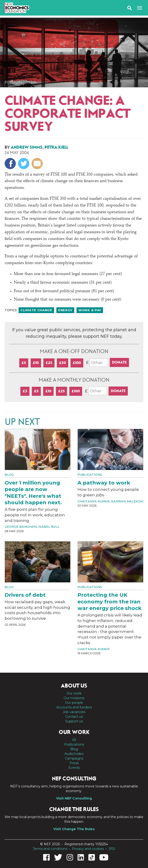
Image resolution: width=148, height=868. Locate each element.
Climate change (36, 310)
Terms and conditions (50, 849)
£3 (25, 391)
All (74, 740)
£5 (24, 363)
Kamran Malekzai (127, 501)
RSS (112, 849)
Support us (74, 721)
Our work (74, 693)
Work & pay (90, 310)
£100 (77, 363)
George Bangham (21, 527)
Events (74, 768)
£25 (49, 363)
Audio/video (74, 754)
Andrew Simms (27, 147)
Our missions (74, 698)
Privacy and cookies (88, 849)
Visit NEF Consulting (74, 798)
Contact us (74, 717)
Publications (19, 82)
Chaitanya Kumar (93, 501)
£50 (63, 363)
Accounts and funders (74, 707)
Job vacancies (74, 712)
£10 (36, 363)
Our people (74, 703)
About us (74, 686)
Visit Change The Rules (74, 829)
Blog (9, 475)
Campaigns (74, 758)
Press (74, 763)
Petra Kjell (56, 147)
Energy (65, 310)
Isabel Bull (49, 527)
